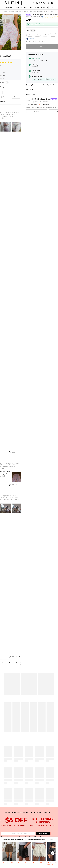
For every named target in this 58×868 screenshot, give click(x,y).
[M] (45, 35)
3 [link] (2, 662)
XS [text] (4, 468)
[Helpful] (10, 452)
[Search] (33, 3)
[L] (53, 35)
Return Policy (36, 71)
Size (31, 30)
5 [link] (9, 662)
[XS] (30, 35)
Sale (32, 8)
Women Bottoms (34, 12)
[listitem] (9, 853)
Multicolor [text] (8, 499)
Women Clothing (40, 8)
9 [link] (13, 665)
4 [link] (6, 662)
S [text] (4, 118)
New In (26, 8)
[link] (45, 3)
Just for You (19, 8)
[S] (37, 35)
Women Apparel (13, 12)
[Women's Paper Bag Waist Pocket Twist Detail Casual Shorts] (39, 851)
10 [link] (17, 665)
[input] (18, 834)
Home (6, 12)
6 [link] (13, 662)
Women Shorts (44, 12)
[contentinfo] (11, 863)
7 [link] (17, 662)
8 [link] (20, 662)
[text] (6, 127)
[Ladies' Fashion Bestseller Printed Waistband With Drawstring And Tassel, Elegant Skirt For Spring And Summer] (24, 851)
